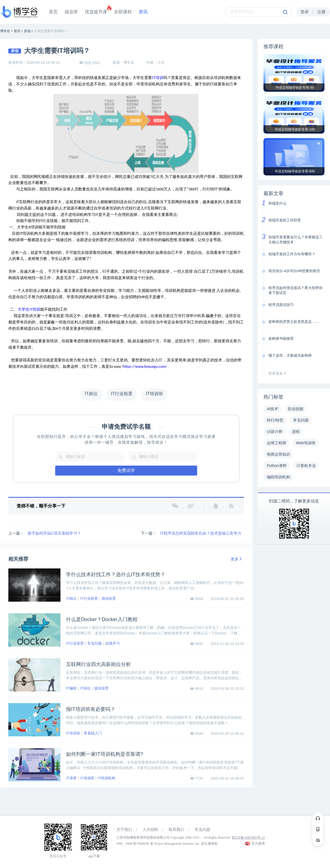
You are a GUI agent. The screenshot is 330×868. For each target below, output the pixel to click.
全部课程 (123, 12)
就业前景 (109, 598)
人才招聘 (150, 830)
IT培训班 (73, 733)
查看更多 (278, 373)
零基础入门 (93, 733)
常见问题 (95, 643)
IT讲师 (71, 778)
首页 (53, 12)
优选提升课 (96, 12)
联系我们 (176, 830)
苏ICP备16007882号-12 (248, 838)
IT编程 (71, 688)
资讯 (143, 12)
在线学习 (113, 643)
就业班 (71, 12)
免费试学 (126, 470)
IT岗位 (71, 598)
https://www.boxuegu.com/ (145, 367)
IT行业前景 (89, 598)
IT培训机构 (107, 778)
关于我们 (124, 830)
